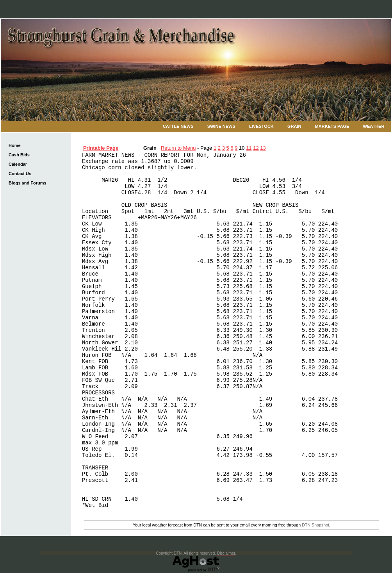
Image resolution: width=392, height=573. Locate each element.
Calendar (18, 164)
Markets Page (332, 126)
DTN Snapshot (315, 525)
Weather (374, 126)
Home (15, 145)
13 (263, 148)
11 (249, 148)
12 (256, 148)
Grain (294, 126)
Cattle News (178, 126)
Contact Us (20, 174)
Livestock (261, 126)
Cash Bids (19, 155)
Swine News (221, 126)
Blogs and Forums (28, 183)
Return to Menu (178, 148)
